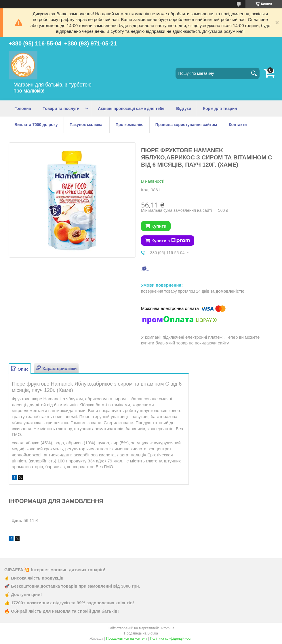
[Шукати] (254, 73)
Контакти (238, 125)
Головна (23, 108)
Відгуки (184, 108)
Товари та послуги (61, 108)
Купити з (171, 241)
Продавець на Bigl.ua (141, 633)
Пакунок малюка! (87, 125)
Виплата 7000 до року (36, 125)
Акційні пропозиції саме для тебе (131, 108)
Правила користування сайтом (186, 125)
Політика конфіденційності (171, 639)
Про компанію (129, 125)
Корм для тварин (220, 108)
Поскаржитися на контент (127, 639)
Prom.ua (168, 628)
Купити (159, 226)
